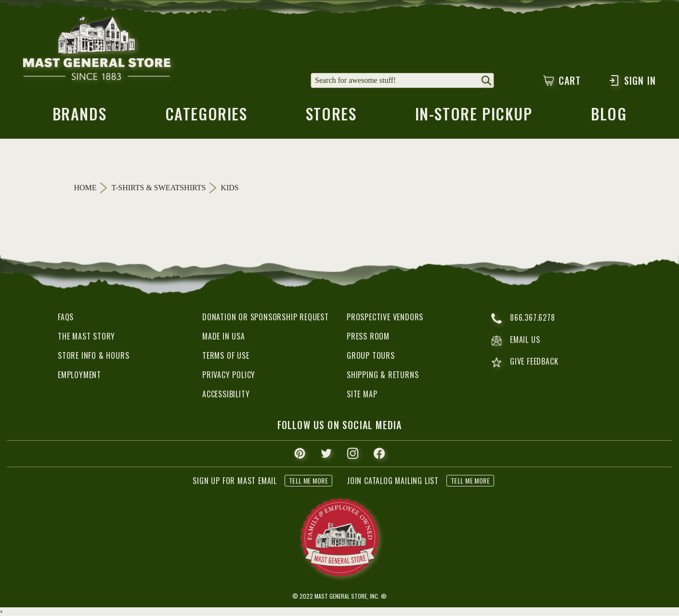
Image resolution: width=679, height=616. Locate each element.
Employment (79, 375)
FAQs (66, 317)
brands (80, 117)
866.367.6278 (523, 318)
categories (206, 117)
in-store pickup (474, 117)
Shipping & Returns (383, 375)
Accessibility (226, 394)
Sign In (632, 80)
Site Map (362, 394)
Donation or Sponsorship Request (266, 317)
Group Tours (371, 355)
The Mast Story (86, 336)
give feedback (525, 362)
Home (85, 188)
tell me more (308, 480)
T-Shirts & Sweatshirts (159, 188)
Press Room (368, 336)
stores (331, 117)
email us (516, 341)
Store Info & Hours (93, 355)
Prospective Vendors (385, 317)
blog (609, 117)
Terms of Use (226, 355)
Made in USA (224, 336)
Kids (229, 188)
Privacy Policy (229, 375)
